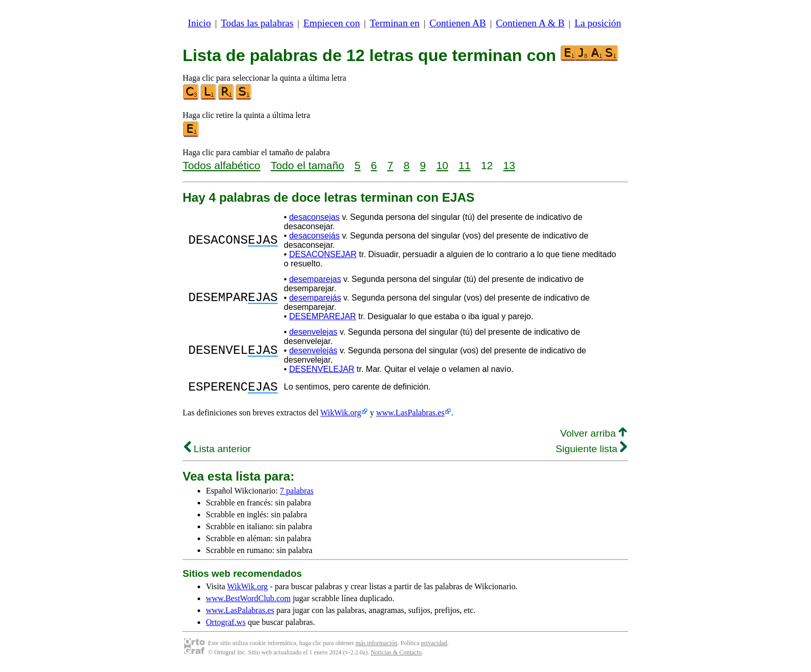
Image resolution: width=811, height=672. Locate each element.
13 (509, 165)
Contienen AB (457, 23)
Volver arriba (594, 436)
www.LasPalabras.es (410, 416)
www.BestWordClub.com (248, 601)
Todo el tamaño (307, 165)
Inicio (199, 23)
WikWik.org (341, 416)
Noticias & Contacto (396, 655)
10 (442, 165)
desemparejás (315, 298)
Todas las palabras (257, 23)
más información (376, 646)
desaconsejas (314, 217)
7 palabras (297, 494)
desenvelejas (313, 332)
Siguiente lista (591, 452)
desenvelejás (313, 350)
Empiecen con (332, 23)
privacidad (434, 646)
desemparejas (315, 279)
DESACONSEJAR (323, 254)
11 (465, 165)
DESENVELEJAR (322, 369)
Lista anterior (217, 452)
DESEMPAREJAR (323, 316)
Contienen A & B (530, 23)
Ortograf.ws (226, 625)
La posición (598, 23)
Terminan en (395, 23)
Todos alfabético (221, 165)
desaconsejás (314, 236)
